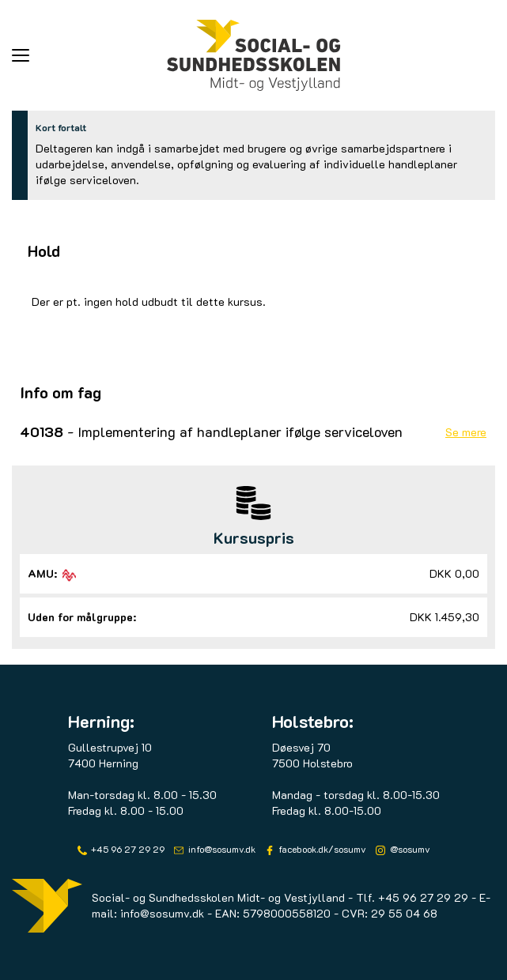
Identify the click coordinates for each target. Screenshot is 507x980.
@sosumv (409, 849)
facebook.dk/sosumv (321, 849)
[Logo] (254, 55)
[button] (89, 55)
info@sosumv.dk (221, 849)
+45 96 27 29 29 (127, 849)
